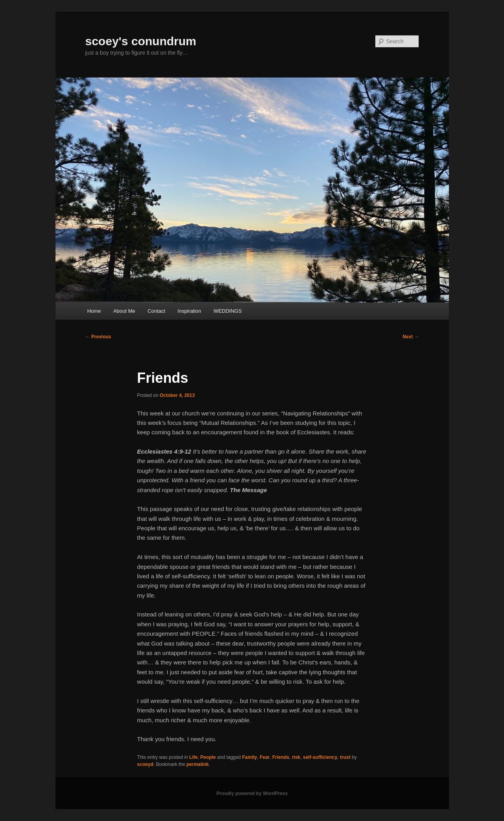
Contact (156, 311)
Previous (98, 337)
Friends (281, 757)
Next (411, 337)
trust (345, 757)
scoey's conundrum (141, 41)
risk (296, 757)
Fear (265, 757)
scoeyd (145, 764)
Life (193, 757)
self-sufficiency (320, 757)
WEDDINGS (228, 311)
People (208, 757)
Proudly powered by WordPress (252, 793)
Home (94, 311)
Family (249, 757)
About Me (124, 311)
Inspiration (189, 311)
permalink (198, 764)
